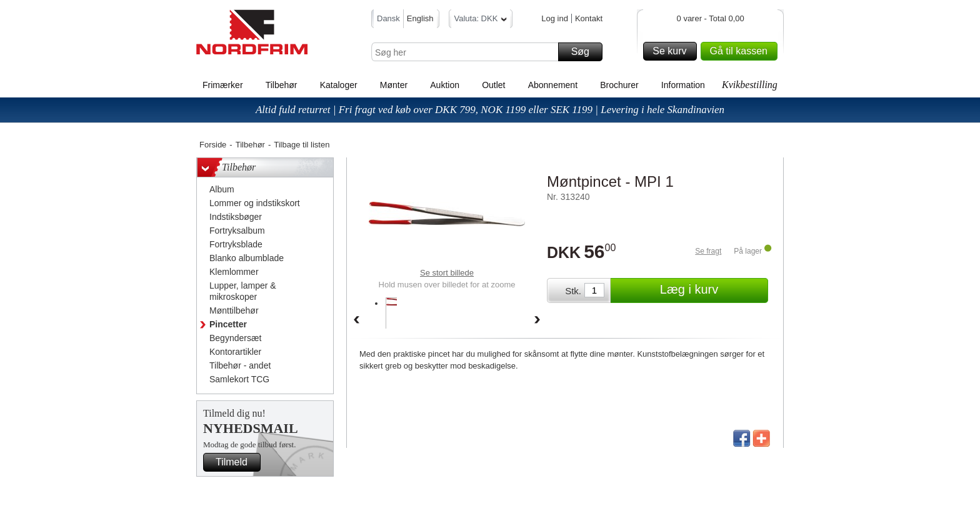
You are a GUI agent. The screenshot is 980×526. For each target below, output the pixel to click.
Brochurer (619, 85)
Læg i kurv (712, 290)
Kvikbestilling (750, 85)
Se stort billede (447, 273)
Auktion (445, 85)
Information (683, 85)
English (420, 18)
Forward (537, 320)
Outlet (493, 85)
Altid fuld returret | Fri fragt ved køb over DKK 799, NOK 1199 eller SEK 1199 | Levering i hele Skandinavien (490, 110)
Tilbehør (282, 85)
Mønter (394, 85)
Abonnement (553, 85)
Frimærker (223, 85)
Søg (585, 52)
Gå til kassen (742, 51)
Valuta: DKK (481, 20)
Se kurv (672, 51)
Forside (213, 145)
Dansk (388, 18)
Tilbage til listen (302, 145)
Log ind (555, 18)
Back (356, 320)
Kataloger (339, 85)
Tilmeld (236, 462)
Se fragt (708, 251)
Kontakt (589, 18)
